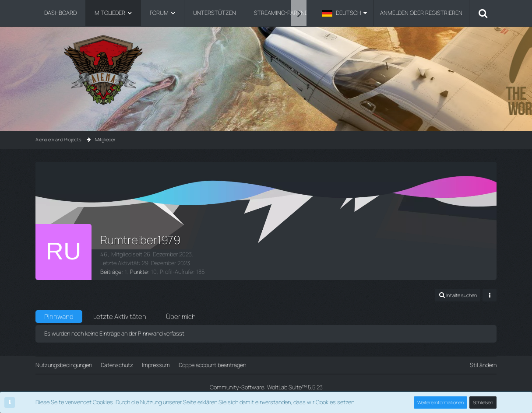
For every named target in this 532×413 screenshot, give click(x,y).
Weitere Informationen (440, 402)
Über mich (181, 317)
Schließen (483, 402)
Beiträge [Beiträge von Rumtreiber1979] (111, 272)
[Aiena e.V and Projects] (266, 70)
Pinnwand (59, 317)
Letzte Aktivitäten (120, 317)
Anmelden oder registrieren (421, 13)
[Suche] (483, 13)
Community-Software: (266, 387)
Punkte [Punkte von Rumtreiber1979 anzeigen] (139, 272)
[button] (344, 13)
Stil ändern (483, 365)
